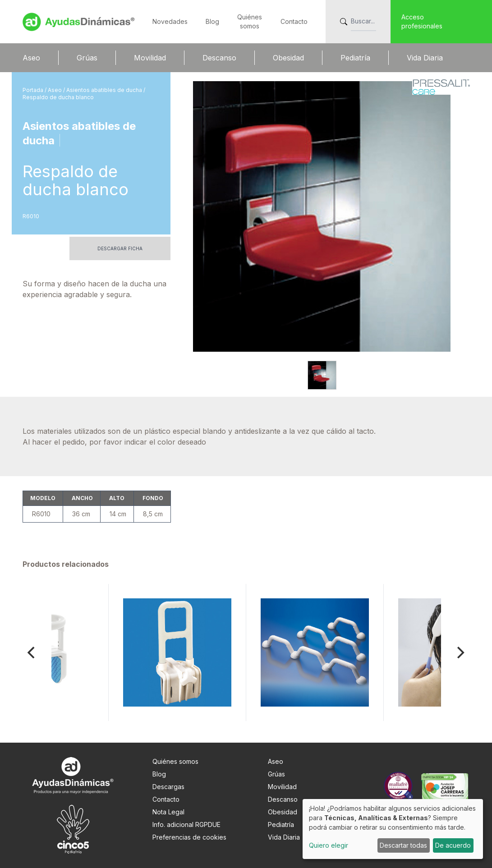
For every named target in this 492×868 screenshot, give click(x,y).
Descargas (168, 787)
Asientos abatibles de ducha (105, 90)
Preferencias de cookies (189, 837)
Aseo (31, 58)
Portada (34, 90)
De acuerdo (453, 845)
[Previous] (32, 652)
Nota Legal (168, 812)
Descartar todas (403, 845)
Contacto (294, 21)
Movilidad (150, 58)
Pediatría (355, 58)
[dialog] (393, 829)
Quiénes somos (175, 761)
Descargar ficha (120, 248)
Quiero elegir (329, 845)
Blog (212, 21)
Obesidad (288, 58)
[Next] (460, 652)
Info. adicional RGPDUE (186, 824)
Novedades (170, 21)
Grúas (87, 58)
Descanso (219, 58)
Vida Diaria (425, 58)
